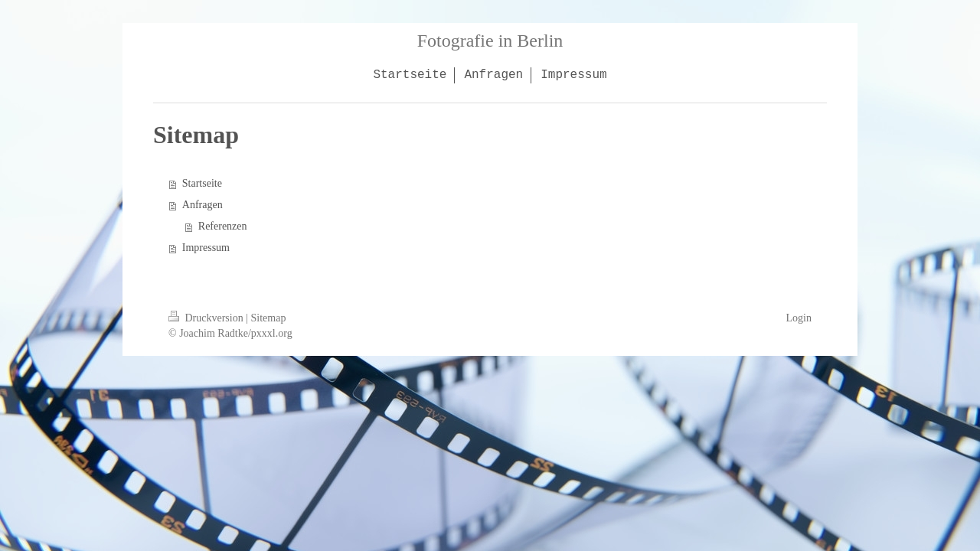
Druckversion (207, 318)
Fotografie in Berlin (490, 41)
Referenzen (223, 226)
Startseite (202, 183)
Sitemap (269, 318)
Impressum (206, 248)
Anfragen (203, 205)
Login (799, 318)
